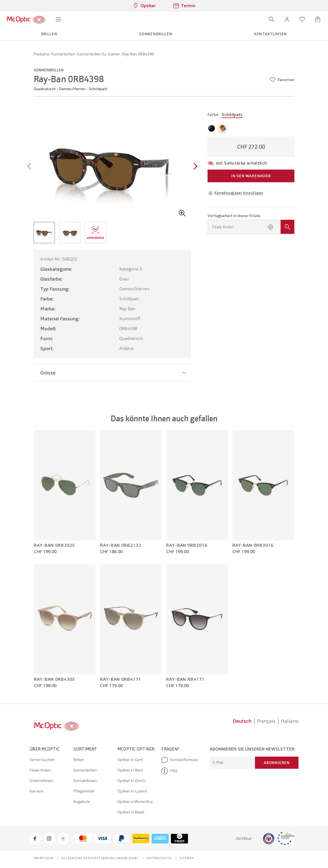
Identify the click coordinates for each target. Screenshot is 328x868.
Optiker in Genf (130, 760)
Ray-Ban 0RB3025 (54, 545)
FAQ (169, 771)
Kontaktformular (180, 760)
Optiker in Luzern (132, 791)
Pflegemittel (84, 791)
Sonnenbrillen (64, 54)
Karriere (37, 791)
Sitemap (187, 858)
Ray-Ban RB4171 (185, 679)
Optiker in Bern (130, 770)
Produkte (42, 54)
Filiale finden (40, 770)
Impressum (43, 858)
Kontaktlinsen (85, 781)
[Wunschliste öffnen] (302, 19)
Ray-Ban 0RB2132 (121, 545)
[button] (287, 19)
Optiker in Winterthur (135, 802)
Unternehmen (41, 781)
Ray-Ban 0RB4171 (121, 679)
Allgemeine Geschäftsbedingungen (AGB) (100, 858)
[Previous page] (30, 167)
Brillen (79, 760)
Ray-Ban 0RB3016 (187, 545)
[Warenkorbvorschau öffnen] (318, 19)
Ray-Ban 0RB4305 (54, 679)
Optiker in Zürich (131, 781)
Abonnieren (277, 763)
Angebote (82, 802)
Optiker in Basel (131, 812)
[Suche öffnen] (271, 19)
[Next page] (194, 167)
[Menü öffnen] (58, 19)
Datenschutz (159, 858)
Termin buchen (42, 760)
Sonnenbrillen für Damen (99, 54)
